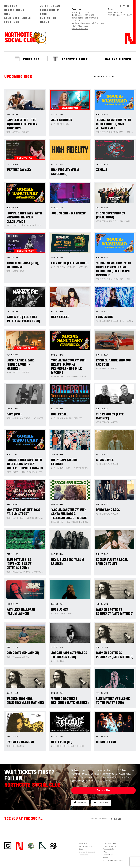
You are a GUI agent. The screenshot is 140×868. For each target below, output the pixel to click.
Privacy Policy (110, 846)
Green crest (31, 846)
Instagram (101, 803)
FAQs (43, 14)
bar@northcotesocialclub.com (88, 23)
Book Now (11, 6)
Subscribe (103, 790)
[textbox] (115, 77)
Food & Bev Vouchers (113, 860)
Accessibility (50, 10)
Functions (12, 22)
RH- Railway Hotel (42, 846)
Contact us (48, 18)
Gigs (7, 14)
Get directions (80, 29)
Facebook (80, 803)
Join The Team (50, 6)
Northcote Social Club (26, 38)
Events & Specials (18, 18)
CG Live (53, 846)
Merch (45, 22)
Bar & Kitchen (14, 10)
